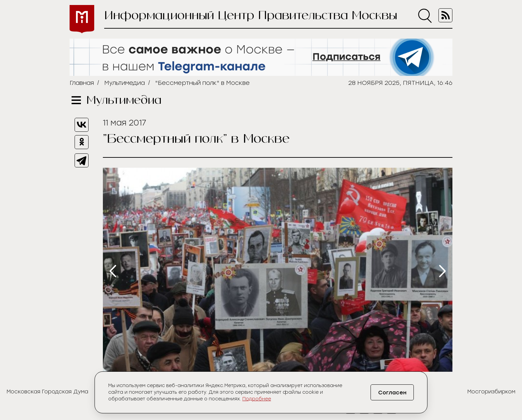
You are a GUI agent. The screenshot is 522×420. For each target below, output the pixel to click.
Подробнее (257, 399)
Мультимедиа (125, 83)
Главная (82, 83)
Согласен (392, 393)
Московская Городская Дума (47, 392)
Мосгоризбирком (491, 392)
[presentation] (113, 271)
